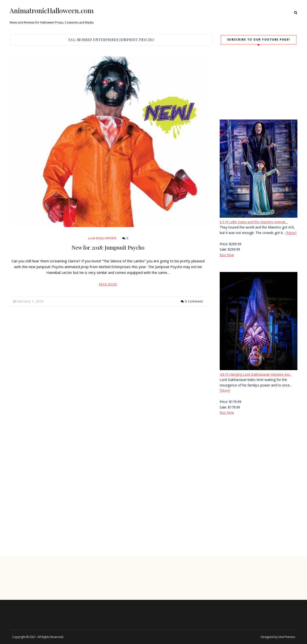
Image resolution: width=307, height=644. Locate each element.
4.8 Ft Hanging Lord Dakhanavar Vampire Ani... (256, 374)
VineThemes (287, 637)
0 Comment (194, 301)
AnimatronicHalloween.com (52, 11)
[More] (291, 233)
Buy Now (227, 255)
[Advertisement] (259, 460)
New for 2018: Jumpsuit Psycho (108, 247)
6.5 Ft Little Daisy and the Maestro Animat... (254, 222)
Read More (108, 284)
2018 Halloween (102, 238)
